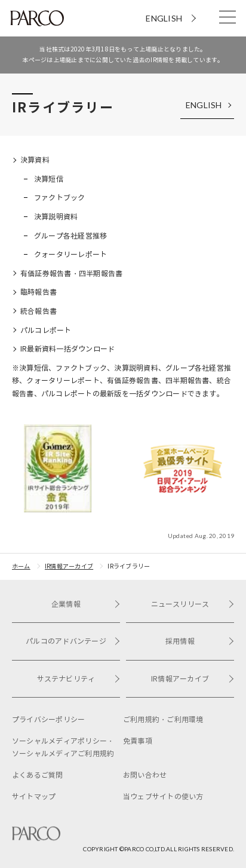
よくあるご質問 (38, 775)
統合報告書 (39, 311)
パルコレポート (46, 330)
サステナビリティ (79, 679)
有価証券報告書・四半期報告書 (71, 273)
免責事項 (138, 741)
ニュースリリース (193, 604)
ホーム (21, 566)
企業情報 (86, 604)
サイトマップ (34, 797)
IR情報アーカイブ (69, 566)
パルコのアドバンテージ (73, 641)
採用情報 (200, 641)
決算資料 (35, 160)
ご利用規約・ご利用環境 (163, 719)
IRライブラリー (129, 566)
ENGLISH (164, 18)
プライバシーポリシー (48, 719)
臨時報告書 (39, 292)
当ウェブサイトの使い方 (163, 797)
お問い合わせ (145, 775)
